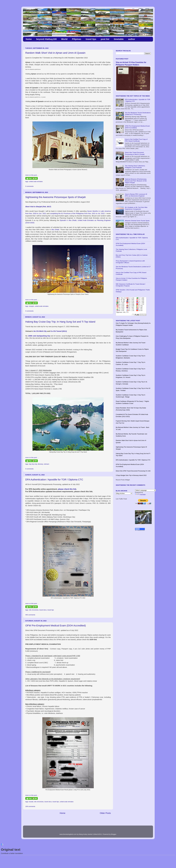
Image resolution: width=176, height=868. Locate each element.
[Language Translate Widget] (145, 490)
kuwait (31, 802)
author (132, 39)
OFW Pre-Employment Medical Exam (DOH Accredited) (56, 626)
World (64, 39)
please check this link (67, 489)
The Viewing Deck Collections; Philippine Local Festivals (135, 167)
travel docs (43, 610)
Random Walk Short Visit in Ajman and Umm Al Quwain (55, 53)
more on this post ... (32, 175)
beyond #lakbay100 (46, 39)
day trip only (33, 464)
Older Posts (105, 813)
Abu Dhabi (55, 230)
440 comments (30, 615)
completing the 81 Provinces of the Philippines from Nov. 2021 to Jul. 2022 (77, 213)
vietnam (46, 464)
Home (62, 813)
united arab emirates (36, 182)
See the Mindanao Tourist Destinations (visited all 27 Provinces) (138, 114)
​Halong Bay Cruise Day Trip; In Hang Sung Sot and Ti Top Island (60, 322)
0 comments (29, 186)
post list (105, 39)
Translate (140, 495)
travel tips (91, 39)
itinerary (40, 464)
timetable (119, 39)
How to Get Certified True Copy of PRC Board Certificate (136, 140)
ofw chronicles (34, 610)
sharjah (31, 306)
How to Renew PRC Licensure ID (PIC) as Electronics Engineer (136, 195)
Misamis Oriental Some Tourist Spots (137, 221)
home (29, 39)
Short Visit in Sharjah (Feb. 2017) (38, 207)
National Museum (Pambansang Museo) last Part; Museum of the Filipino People (136, 181)
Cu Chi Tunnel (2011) (59, 331)
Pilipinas (77, 39)
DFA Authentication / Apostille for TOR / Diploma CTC (54, 480)
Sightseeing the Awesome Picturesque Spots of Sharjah (56, 197)
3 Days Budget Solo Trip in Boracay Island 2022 (131, 475)
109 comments (30, 806)
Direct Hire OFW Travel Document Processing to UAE (133, 471)
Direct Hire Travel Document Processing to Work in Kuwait (135, 153)
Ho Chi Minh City (40, 331)
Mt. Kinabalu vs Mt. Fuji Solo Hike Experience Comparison (136, 208)
